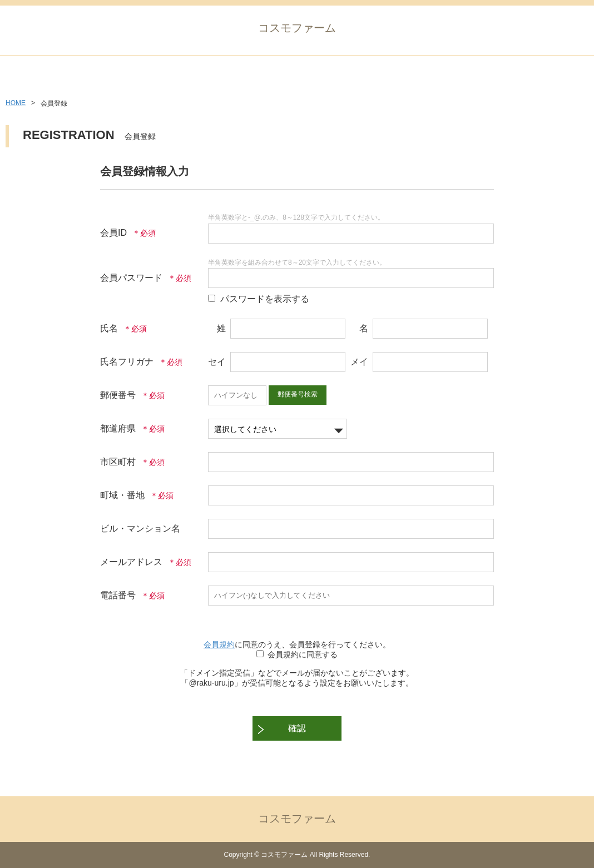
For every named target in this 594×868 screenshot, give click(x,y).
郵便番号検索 (298, 394)
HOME (16, 103)
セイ (217, 362)
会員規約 (219, 644)
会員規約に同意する (303, 654)
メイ (359, 362)
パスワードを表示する (265, 299)
